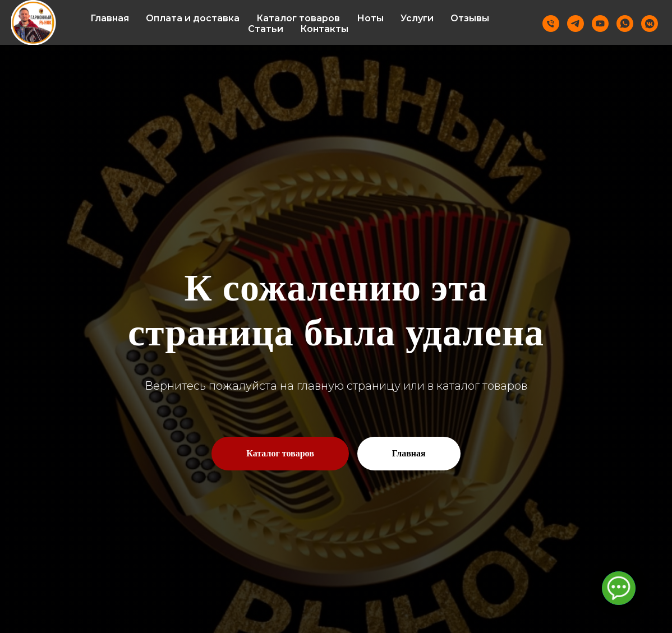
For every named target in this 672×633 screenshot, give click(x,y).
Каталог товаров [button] (298, 18)
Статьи (266, 29)
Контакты (324, 29)
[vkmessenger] (650, 24)
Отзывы (470, 18)
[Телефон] (551, 24)
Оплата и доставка (193, 18)
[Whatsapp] (625, 24)
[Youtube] (600, 24)
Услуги (417, 18)
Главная (110, 18)
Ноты (370, 18)
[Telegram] (576, 24)
